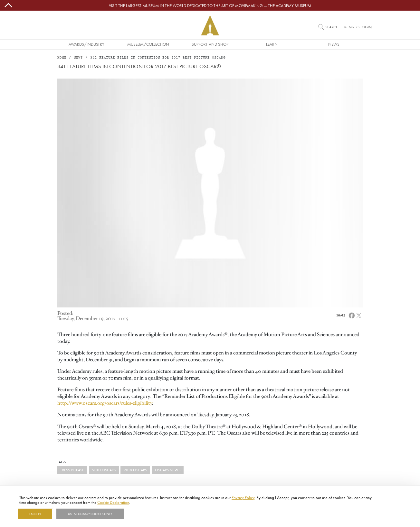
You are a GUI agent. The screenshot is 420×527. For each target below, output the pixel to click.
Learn (272, 44)
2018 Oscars (135, 470)
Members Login (358, 27)
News (334, 44)
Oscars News (168, 470)
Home (62, 58)
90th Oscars (104, 470)
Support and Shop (210, 44)
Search (332, 27)
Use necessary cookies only (90, 514)
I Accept (35, 514)
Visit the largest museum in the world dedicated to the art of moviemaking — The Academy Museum (210, 5)
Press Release (72, 470)
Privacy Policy (243, 497)
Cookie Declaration (113, 502)
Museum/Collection (148, 44)
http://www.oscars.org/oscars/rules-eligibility (105, 403)
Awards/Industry (86, 44)
